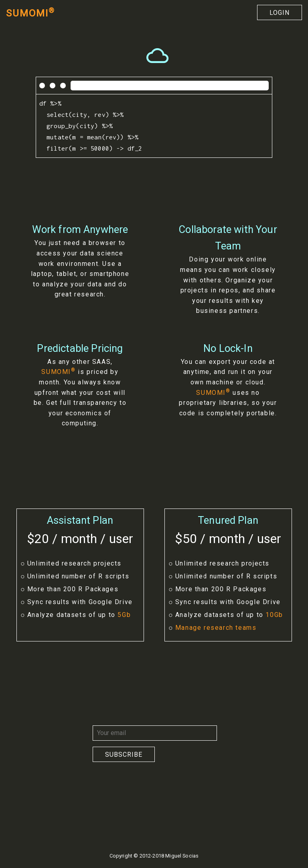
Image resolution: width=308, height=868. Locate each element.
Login (280, 13)
